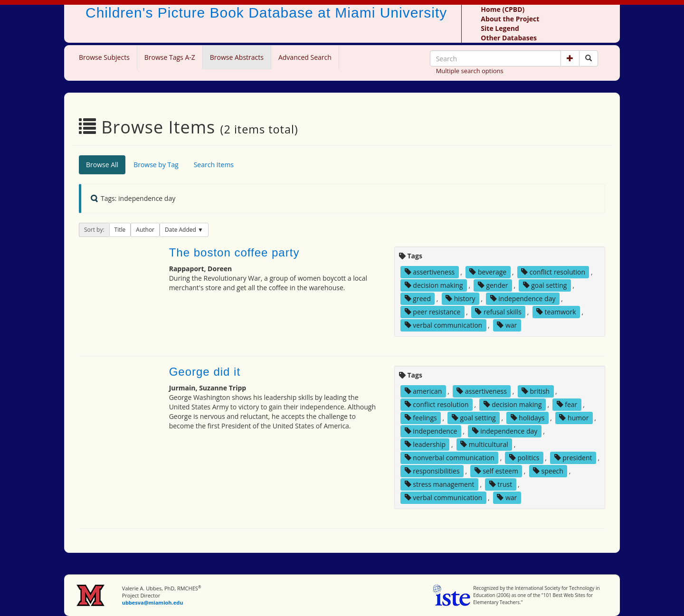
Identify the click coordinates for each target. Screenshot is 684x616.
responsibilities (432, 471)
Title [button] (120, 230)
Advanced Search (305, 57)
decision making (434, 285)
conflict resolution (553, 272)
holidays (528, 418)
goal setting (545, 285)
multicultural (484, 444)
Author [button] (145, 230)
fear (567, 404)
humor (574, 418)
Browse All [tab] (102, 165)
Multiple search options (470, 71)
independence (431, 431)
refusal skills (498, 312)
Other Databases (509, 38)
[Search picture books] (589, 58)
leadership (425, 444)
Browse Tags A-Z (170, 57)
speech (548, 471)
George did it (205, 372)
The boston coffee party (234, 252)
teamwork (556, 312)
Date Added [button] (181, 230)
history (461, 299)
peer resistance (433, 312)
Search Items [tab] (214, 165)
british (536, 391)
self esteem (496, 471)
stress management (440, 484)
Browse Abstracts (237, 57)
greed (418, 299)
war (507, 325)
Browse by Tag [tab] (156, 165)
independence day (523, 299)
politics (524, 458)
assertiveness (430, 272)
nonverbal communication (450, 458)
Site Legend (500, 28)
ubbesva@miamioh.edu (153, 602)
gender (493, 285)
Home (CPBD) (503, 9)
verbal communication (444, 325)
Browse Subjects (104, 57)
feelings (421, 418)
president (573, 458)
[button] (570, 58)
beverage (488, 272)
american (423, 391)
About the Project (510, 19)
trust (501, 484)
